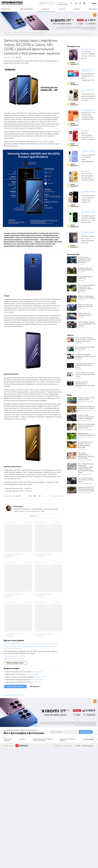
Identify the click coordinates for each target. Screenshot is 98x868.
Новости (46, 9)
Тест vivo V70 (86, 171)
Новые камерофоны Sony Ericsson (15, 776)
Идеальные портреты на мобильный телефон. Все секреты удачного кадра (86, 489)
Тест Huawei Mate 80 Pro (88, 192)
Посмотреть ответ (37, 791)
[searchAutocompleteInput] (48, 3)
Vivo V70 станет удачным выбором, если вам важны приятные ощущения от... (88, 178)
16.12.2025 (81, 327)
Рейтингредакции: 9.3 (74, 63)
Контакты (22, 859)
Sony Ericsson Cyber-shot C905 (14, 778)
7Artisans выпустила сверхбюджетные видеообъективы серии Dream (85, 384)
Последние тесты (74, 46)
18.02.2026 (81, 317)
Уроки (77, 9)
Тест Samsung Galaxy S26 (88, 233)
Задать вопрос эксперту (15, 806)
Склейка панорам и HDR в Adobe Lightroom (87, 399)
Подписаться (87, 852)
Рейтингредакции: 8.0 (75, 226)
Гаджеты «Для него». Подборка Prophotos (85, 314)
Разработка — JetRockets (63, 866)
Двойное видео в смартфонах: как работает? (87, 434)
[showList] (16, 783)
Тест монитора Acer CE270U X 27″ (88, 70)
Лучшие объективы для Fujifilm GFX (86, 278)
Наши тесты (6, 9)
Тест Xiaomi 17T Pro (87, 49)
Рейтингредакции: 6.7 (74, 104)
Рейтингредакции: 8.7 (74, 84)
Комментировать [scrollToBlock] (56, 496)
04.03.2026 (81, 308)
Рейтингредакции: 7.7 (74, 165)
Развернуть (33, 516)
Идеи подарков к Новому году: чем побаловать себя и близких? (87, 324)
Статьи (62, 9)
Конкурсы (93, 9)
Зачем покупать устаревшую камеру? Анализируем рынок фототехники (85, 260)
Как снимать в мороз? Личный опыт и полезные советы (86, 480)
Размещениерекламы (8, 860)
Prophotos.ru (90, 866)
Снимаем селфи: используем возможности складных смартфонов (86, 417)
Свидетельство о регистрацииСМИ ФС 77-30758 (43, 860)
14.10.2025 (81, 300)
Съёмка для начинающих (85, 410)
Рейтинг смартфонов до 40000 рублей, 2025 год (86, 297)
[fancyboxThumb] (33, 88)
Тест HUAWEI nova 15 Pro (88, 213)
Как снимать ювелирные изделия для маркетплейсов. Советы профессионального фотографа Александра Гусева (86, 468)
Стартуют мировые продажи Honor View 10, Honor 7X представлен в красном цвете (31, 764)
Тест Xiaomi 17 (86, 130)
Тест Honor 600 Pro (88, 110)
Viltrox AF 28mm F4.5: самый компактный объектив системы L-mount (85, 375)
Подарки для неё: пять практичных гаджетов (85, 306)
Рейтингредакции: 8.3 (74, 124)
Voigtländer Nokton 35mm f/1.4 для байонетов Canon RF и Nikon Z (85, 365)
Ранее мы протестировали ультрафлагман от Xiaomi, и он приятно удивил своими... (88, 137)
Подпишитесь (62, 3)
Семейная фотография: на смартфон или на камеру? (86, 407)
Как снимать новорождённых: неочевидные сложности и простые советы (86, 456)
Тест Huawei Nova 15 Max (88, 91)
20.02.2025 (81, 280)
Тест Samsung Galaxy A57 (88, 152)
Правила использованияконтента (68, 860)
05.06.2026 (81, 292)
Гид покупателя (26, 9)
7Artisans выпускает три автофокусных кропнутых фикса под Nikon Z (85, 356)
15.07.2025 (81, 264)
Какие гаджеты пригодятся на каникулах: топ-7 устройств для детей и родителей (87, 288)
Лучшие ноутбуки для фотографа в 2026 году (86, 269)
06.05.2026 (81, 272)
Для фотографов (88, 859)
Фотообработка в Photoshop (86, 402)
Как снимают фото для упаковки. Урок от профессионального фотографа (85, 445)
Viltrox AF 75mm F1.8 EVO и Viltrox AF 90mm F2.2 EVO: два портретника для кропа (85, 340)
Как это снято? (82, 449)
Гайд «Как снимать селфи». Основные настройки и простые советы (87, 426)
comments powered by (13, 815)
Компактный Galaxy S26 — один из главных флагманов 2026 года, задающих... (88, 241)
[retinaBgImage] (72, 260)
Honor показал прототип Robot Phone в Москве (85, 348)
